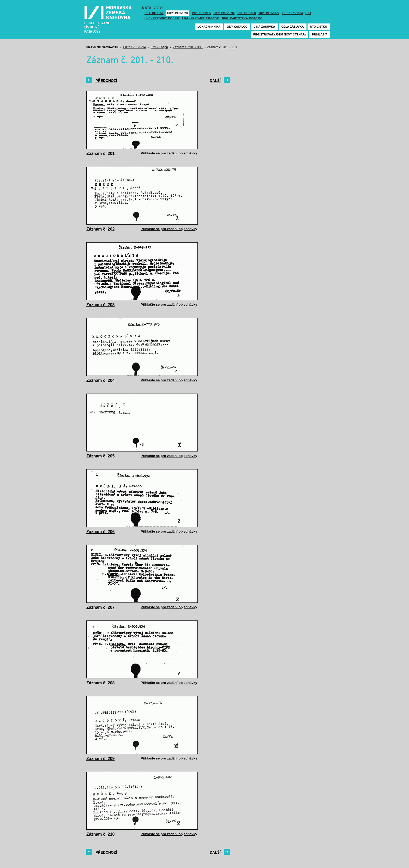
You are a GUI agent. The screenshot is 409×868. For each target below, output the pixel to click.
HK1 (308, 13)
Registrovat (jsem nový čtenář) (279, 34)
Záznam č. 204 (101, 380)
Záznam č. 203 (101, 305)
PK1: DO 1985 (201, 13)
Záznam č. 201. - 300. (188, 47)
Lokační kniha (209, 27)
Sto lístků (319, 27)
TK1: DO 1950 (246, 13)
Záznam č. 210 (101, 834)
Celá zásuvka (293, 27)
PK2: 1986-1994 (224, 13)
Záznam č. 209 (101, 759)
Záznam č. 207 (101, 607)
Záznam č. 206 (101, 532)
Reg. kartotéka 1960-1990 (242, 18)
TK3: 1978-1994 (292, 13)
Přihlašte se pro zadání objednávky (169, 153)
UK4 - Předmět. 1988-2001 (201, 18)
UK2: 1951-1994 (178, 13)
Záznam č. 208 (101, 683)
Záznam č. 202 (101, 229)
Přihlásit (320, 34)
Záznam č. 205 (101, 456)
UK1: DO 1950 (154, 13)
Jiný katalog (237, 27)
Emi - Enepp (159, 47)
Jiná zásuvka (264, 27)
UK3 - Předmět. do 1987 (162, 18)
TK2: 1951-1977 (269, 13)
